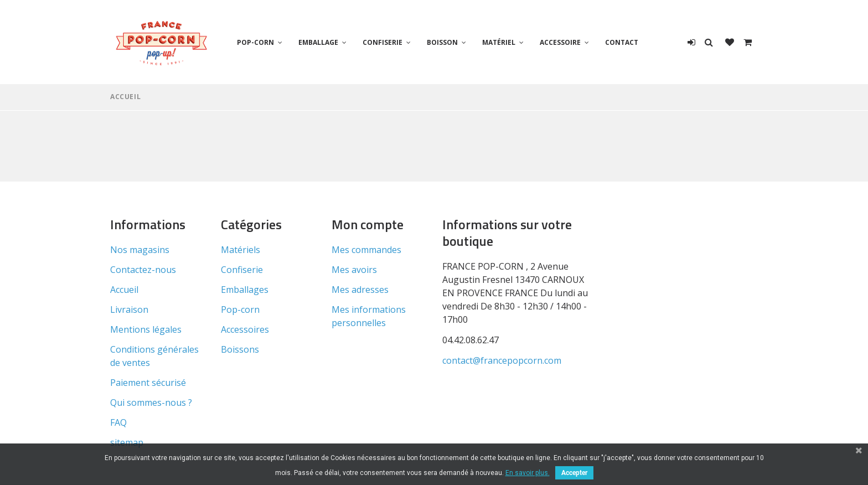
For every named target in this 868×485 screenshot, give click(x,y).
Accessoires (245, 329)
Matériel (499, 42)
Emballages (245, 290)
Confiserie (383, 42)
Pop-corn (255, 42)
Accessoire (560, 42)
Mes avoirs (354, 270)
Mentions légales (146, 329)
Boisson (442, 42)
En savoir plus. (528, 473)
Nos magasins (140, 250)
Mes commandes (366, 250)
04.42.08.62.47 (471, 340)
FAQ (118, 422)
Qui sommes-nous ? (151, 403)
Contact (622, 42)
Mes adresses (360, 290)
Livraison (129, 309)
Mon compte (368, 224)
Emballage (318, 42)
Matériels (241, 250)
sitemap (127, 442)
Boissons (240, 349)
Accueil (125, 97)
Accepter (574, 473)
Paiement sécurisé (148, 383)
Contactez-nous (143, 270)
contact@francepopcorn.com (502, 360)
